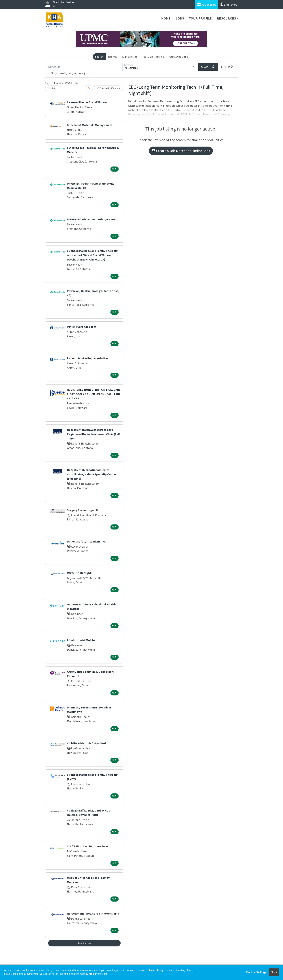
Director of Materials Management (90, 125)
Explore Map (130, 57)
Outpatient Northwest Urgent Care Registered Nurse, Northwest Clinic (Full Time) (93, 434)
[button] (227, 67)
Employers (229, 4)
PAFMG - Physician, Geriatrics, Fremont (92, 219)
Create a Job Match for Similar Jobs (181, 151)
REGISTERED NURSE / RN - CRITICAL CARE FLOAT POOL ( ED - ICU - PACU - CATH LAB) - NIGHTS (94, 394)
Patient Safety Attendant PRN (87, 541)
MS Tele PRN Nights (80, 573)
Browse (113, 57)
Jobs (180, 18)
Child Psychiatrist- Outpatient (87, 743)
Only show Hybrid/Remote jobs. (70, 73)
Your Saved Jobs (178, 57)
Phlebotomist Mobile (81, 640)
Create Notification (108, 88)
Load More (84, 943)
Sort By (52, 88)
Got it (274, 972)
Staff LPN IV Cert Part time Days (88, 846)
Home (166, 18)
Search (99, 57)
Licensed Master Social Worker (87, 102)
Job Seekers (207, 4)
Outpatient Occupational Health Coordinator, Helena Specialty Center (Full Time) (92, 474)
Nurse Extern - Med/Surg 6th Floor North (93, 913)
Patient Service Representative (87, 358)
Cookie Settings (256, 972)
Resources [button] (226, 18)
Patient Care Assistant (82, 327)
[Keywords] (84, 67)
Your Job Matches (153, 57)
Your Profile (201, 18)
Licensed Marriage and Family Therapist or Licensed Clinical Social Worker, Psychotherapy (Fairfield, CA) (93, 255)
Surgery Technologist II (82, 510)
